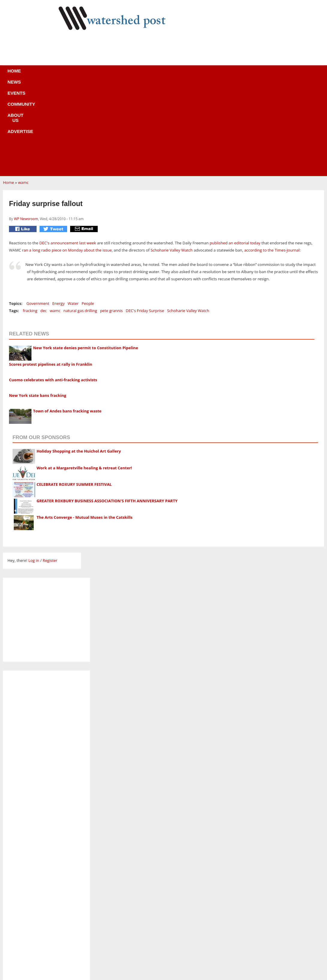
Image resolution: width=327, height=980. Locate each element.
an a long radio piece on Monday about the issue (68, 160)
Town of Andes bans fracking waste (67, 321)
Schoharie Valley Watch (171, 160)
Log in (34, 471)
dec (44, 221)
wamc (23, 93)
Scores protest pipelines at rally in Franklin (51, 274)
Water (73, 214)
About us (173, 75)
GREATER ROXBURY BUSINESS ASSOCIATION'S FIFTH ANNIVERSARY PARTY (107, 411)
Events (105, 75)
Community (138, 75)
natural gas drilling (80, 221)
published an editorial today (235, 153)
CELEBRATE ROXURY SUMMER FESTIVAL (74, 394)
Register (50, 471)
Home (56, 75)
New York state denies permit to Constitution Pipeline (85, 258)
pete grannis (111, 221)
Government (38, 214)
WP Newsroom (26, 129)
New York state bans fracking (38, 306)
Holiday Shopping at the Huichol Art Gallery (79, 361)
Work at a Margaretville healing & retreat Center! (84, 378)
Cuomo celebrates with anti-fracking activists (53, 290)
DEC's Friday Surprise (145, 221)
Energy (58, 214)
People (88, 214)
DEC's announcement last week (68, 153)
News (80, 75)
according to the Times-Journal (272, 160)
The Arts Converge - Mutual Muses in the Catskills (85, 427)
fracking (30, 221)
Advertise (208, 75)
